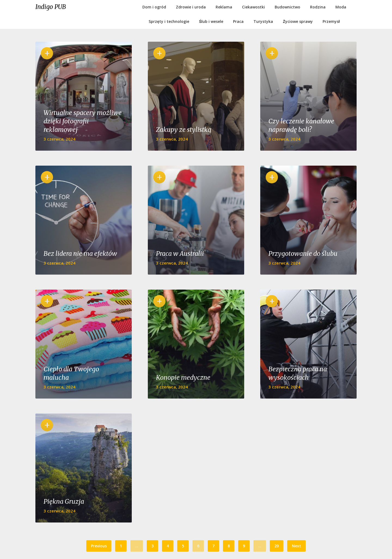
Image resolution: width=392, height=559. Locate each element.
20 (277, 546)
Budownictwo (287, 7)
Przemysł (331, 21)
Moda (341, 7)
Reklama (224, 7)
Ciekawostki (253, 7)
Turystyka (263, 21)
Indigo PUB (51, 7)
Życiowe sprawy (298, 21)
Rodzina (318, 7)
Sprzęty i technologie (169, 21)
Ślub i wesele (211, 21)
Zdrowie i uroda (191, 7)
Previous (99, 546)
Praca (238, 21)
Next (296, 546)
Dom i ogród (154, 7)
